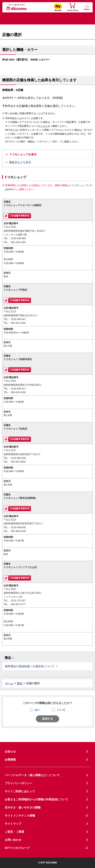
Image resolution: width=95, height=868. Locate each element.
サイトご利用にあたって (20, 791)
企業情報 (10, 760)
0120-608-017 (18, 389)
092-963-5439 (18, 531)
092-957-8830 (18, 462)
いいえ (61, 710)
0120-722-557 (18, 601)
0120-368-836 (18, 527)
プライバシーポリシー (19, 783)
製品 (8, 658)
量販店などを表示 (20, 162)
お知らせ (10, 751)
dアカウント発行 (47, 142)
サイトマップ (13, 824)
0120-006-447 (18, 319)
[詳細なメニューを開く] (87, 8)
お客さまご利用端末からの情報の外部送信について (36, 799)
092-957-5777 (18, 604)
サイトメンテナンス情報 (47, 816)
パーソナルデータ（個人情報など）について (32, 775)
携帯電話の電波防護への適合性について (30, 666)
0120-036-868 (18, 238)
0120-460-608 (18, 458)
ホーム (9, 683)
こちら (44, 126)
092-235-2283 (18, 242)
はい (37, 710)
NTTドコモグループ (47, 848)
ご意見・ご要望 (14, 832)
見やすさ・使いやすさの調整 (23, 807)
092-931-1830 (18, 323)
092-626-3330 (18, 392)
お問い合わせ (13, 840)
